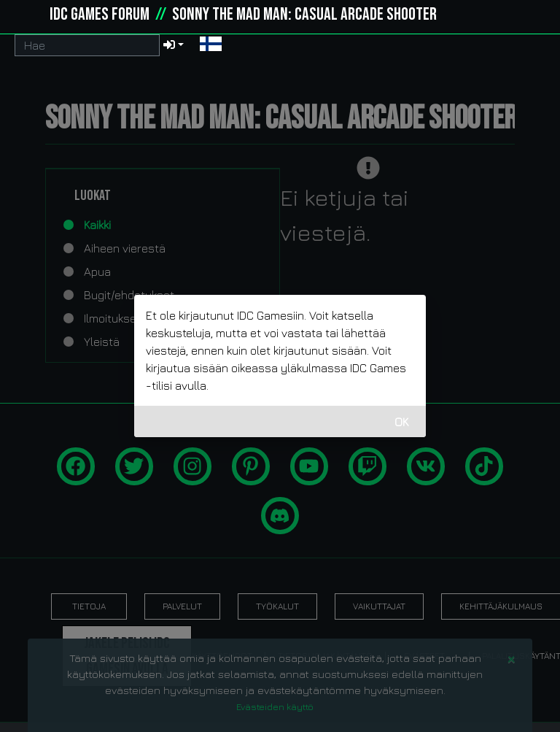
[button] (211, 45)
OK (402, 422)
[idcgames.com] (28, 15)
